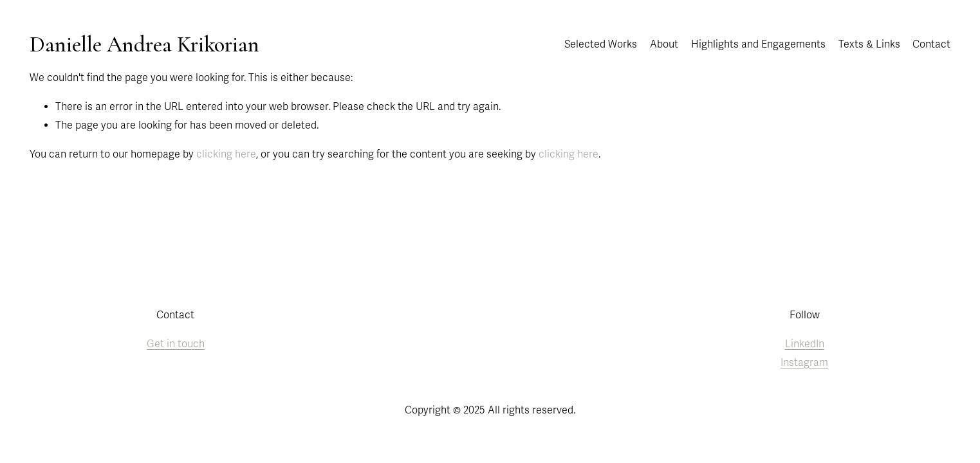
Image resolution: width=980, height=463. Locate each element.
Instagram (804, 363)
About (664, 44)
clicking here (226, 154)
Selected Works (601, 44)
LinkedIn (805, 344)
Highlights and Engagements (758, 44)
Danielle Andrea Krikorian (144, 44)
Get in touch (176, 344)
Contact (931, 44)
